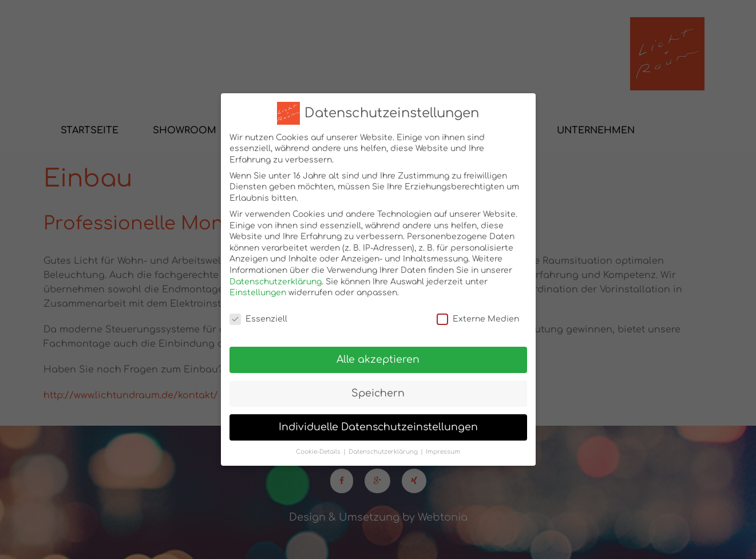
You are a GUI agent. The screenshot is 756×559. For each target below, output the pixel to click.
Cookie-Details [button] (318, 447)
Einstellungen (258, 288)
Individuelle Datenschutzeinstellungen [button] (378, 422)
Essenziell (258, 314)
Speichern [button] (378, 388)
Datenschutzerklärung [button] (383, 447)
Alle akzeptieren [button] (378, 354)
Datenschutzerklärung (276, 277)
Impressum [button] (443, 447)
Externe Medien (478, 314)
